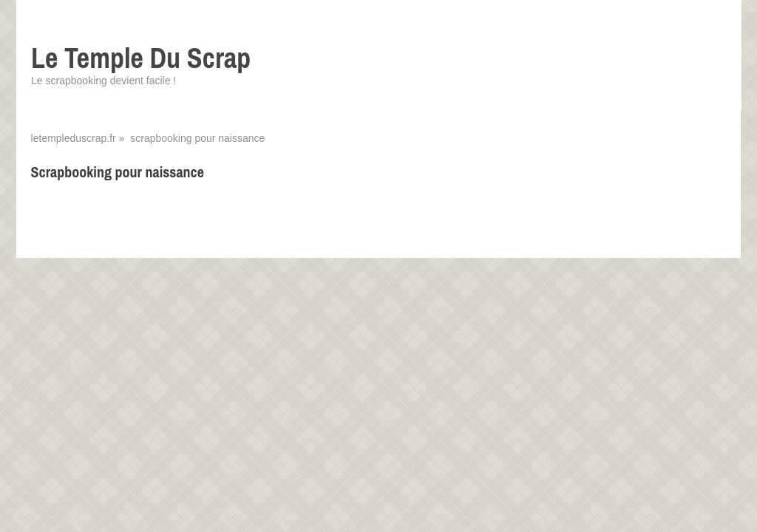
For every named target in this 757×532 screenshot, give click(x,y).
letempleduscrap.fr (74, 138)
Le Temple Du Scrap (141, 58)
